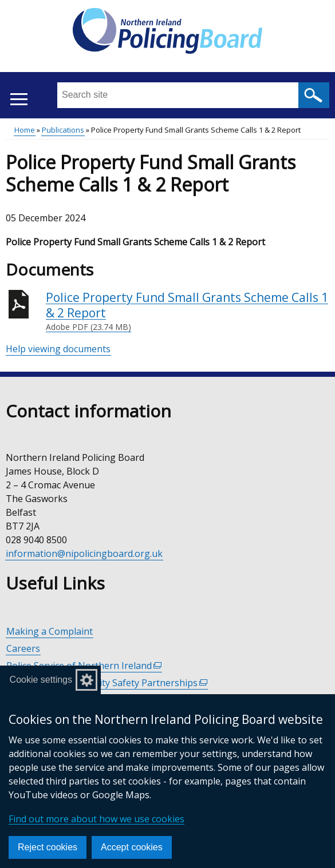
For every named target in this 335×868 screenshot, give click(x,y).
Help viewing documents (58, 349)
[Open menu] (19, 99)
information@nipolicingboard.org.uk (84, 554)
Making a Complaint (50, 631)
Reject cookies (48, 847)
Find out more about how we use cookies (96, 819)
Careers (23, 648)
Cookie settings (41, 680)
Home (25, 130)
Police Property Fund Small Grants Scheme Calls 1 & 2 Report (188, 311)
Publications (63, 130)
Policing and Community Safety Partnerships (107, 683)
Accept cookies (132, 847)
